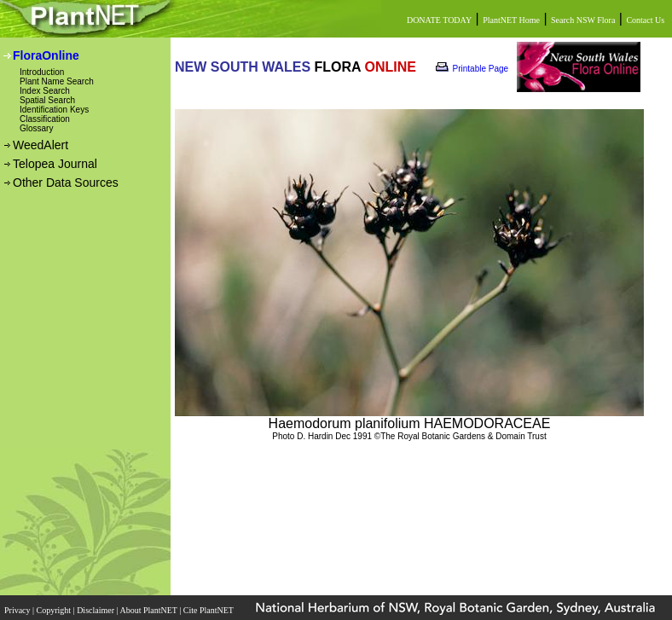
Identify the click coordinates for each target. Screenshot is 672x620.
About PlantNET (149, 610)
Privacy (18, 610)
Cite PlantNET (209, 610)
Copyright (55, 610)
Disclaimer (96, 610)
